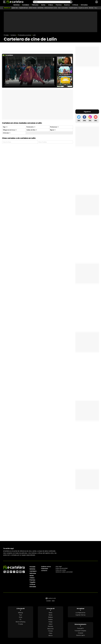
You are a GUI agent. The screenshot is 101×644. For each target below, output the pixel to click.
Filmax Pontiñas (42, 142)
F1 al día (21, 624)
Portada (6, 35)
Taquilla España (73, 8)
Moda (50, 615)
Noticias (17, 5)
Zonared (80, 633)
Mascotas (50, 629)
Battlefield (41, 8)
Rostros (67, 5)
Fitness (50, 631)
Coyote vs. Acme (83, 8)
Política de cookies (61, 570)
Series (43, 5)
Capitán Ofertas (80, 615)
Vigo (5, 127)
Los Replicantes (80, 613)
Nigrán (53, 130)
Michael (91, 8)
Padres (50, 619)
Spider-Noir (15, 8)
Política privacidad (62, 568)
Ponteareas (54, 127)
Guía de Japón (80, 635)
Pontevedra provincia (24, 35)
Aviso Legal (59, 566)
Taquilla (32, 582)
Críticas (75, 5)
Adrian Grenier (33, 8)
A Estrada (7, 133)
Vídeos (51, 5)
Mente (50, 635)
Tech (21, 615)
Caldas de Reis (32, 130)
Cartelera (26, 5)
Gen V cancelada (63, 8)
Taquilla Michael (23, 8)
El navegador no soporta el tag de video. (30, 72)
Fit (21, 619)
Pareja (50, 622)
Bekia (50, 613)
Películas (35, 5)
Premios (59, 5)
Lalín (34, 35)
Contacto (44, 570)
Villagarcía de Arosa (10, 130)
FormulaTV (80, 628)
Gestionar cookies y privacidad (64, 572)
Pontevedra (31, 127)
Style (21, 617)
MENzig (20, 613)
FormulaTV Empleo (80, 631)
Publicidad (45, 569)
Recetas (50, 626)
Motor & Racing (21, 622)
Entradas (84, 5)
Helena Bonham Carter (51, 8)
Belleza (50, 617)
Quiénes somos (46, 567)
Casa (50, 633)
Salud (50, 624)
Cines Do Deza (7, 142)
